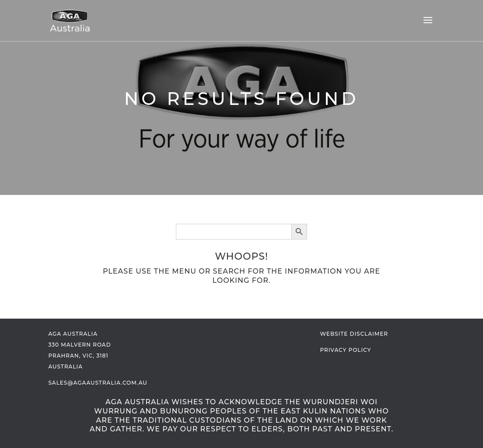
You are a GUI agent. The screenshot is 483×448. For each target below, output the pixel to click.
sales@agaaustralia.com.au (98, 383)
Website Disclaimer (354, 334)
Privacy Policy (346, 350)
